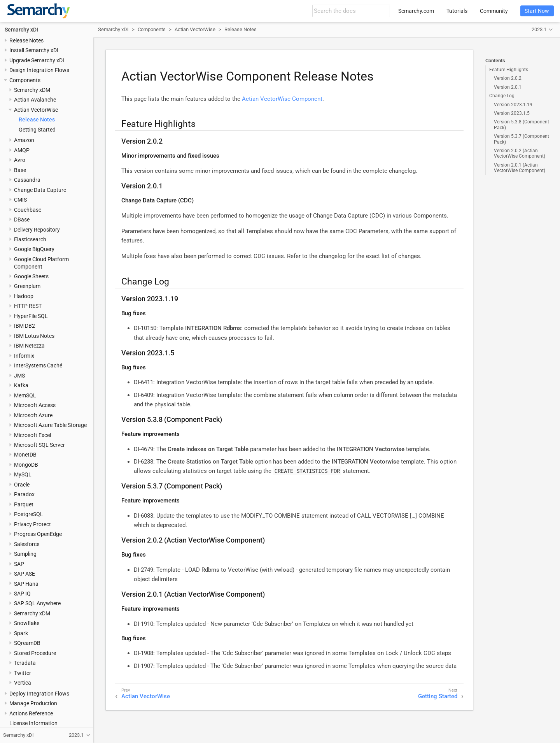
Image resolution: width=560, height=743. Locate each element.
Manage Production (33, 703)
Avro (20, 160)
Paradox (24, 494)
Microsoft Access (35, 405)
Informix (24, 356)
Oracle (22, 485)
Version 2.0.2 (508, 78)
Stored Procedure (35, 653)
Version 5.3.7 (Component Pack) (521, 139)
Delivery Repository (37, 230)
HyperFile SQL (31, 316)
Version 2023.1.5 (512, 113)
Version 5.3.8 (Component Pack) (521, 125)
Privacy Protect (32, 524)
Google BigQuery (34, 249)
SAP (19, 564)
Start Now (537, 11)
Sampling (25, 554)
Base (20, 170)
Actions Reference (31, 713)
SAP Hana (26, 584)
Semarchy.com (416, 11)
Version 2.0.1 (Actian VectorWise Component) (520, 168)
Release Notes (26, 40)
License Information (33, 723)
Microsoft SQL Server (39, 445)
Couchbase (28, 210)
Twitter (23, 673)
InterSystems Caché (38, 365)
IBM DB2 (24, 326)
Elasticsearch (30, 239)
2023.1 (539, 29)
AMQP (22, 150)
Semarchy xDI (21, 30)
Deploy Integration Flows (39, 694)
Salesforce (27, 544)
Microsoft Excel (32, 435)
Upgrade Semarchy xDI (37, 60)
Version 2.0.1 (508, 87)
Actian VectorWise (36, 110)
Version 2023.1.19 (513, 105)
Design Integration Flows (39, 70)
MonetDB (25, 455)
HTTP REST (28, 306)
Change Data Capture (40, 190)
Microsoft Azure (33, 415)
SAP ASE (24, 574)
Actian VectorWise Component (282, 99)
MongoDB (26, 465)
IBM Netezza (29, 346)
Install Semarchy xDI (34, 50)
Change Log (502, 96)
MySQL (23, 474)
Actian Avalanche (35, 100)
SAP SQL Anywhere (37, 603)
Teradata (25, 663)
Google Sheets (31, 276)
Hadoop (24, 296)
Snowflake (27, 623)
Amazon (24, 140)
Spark (21, 633)
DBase (22, 220)
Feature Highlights (509, 70)
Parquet (24, 504)
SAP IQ (22, 594)
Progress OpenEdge (38, 534)
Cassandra (27, 180)
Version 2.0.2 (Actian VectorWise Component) (520, 153)
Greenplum (27, 286)
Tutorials (457, 11)
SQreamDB (27, 643)
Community (494, 11)
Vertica (23, 683)
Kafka (21, 385)
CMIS (20, 200)
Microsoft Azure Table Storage (50, 425)
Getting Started (37, 130)
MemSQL (25, 395)
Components (25, 80)
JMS (19, 376)
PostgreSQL (29, 514)
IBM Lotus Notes (34, 336)
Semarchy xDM (32, 90)
